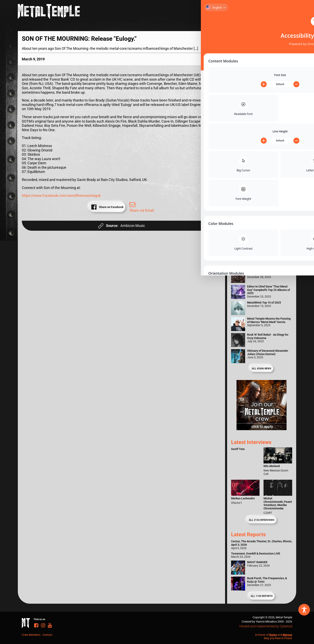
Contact (47, 635)
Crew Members (31, 635)
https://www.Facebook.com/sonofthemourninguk (61, 196)
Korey (273, 635)
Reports (268, 13)
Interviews (246, 13)
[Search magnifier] (286, 40)
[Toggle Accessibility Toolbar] (304, 610)
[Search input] (258, 40)
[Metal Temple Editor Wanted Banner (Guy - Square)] (262, 429)
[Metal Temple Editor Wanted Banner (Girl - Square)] (262, 250)
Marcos (287, 635)
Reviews (224, 13)
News (285, 13)
